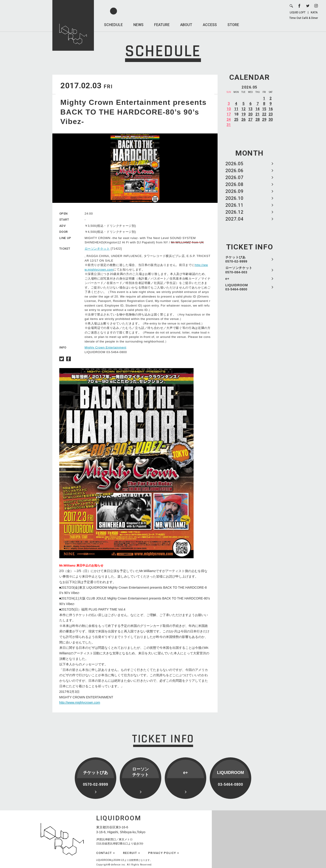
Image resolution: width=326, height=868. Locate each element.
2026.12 (234, 212)
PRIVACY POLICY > (164, 853)
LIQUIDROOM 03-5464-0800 (237, 287)
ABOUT (186, 25)
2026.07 (234, 177)
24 (229, 120)
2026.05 (234, 164)
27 (250, 120)
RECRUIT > (132, 853)
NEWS (138, 25)
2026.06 (234, 171)
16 (271, 109)
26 (243, 120)
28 (257, 120)
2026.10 (234, 198)
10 (229, 109)
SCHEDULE (113, 25)
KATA (314, 12)
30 (271, 120)
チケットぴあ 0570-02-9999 (236, 259)
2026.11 (234, 205)
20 (250, 114)
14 (257, 109)
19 (243, 114)
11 (236, 109)
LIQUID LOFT (298, 12)
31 (229, 125)
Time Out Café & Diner (304, 18)
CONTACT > (106, 853)
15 (264, 109)
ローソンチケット (97, 249)
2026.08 (234, 184)
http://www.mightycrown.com (80, 703)
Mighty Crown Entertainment (106, 347)
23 (271, 114)
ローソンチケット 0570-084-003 (239, 270)
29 (264, 120)
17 (229, 114)
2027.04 (234, 219)
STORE (233, 25)
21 (257, 114)
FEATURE (162, 25)
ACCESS (210, 25)
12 (243, 109)
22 (264, 114)
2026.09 (234, 191)
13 (250, 109)
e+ (227, 279)
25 (236, 120)
